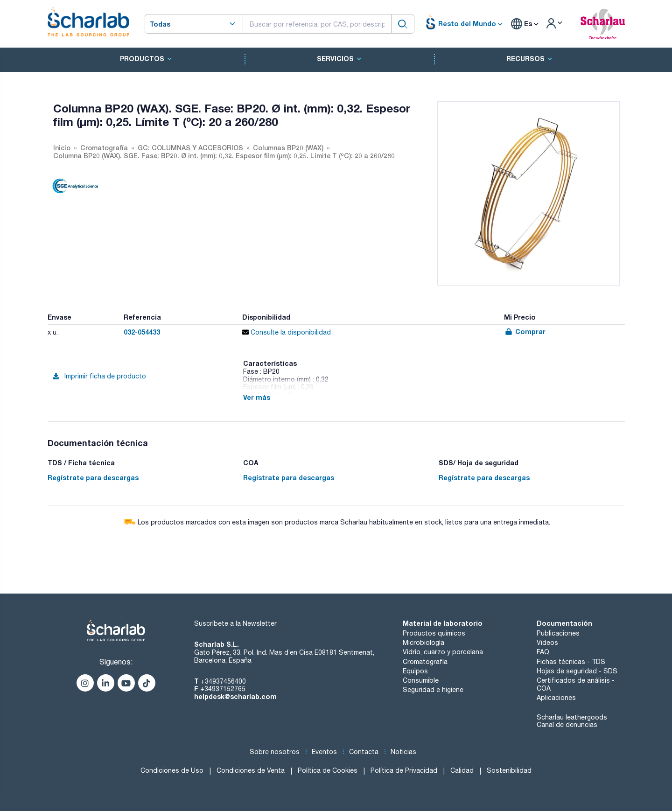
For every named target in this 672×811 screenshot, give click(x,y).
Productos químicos (434, 633)
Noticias (403, 752)
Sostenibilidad (509, 770)
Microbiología (423, 643)
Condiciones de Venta (251, 770)
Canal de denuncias (567, 725)
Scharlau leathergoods (572, 717)
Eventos (324, 752)
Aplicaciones (556, 698)
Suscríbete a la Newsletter (235, 623)
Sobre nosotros (275, 752)
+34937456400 (223, 681)
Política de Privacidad (404, 770)
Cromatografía (425, 662)
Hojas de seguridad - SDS (577, 671)
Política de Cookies (328, 770)
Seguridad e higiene (433, 690)
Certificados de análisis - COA (576, 684)
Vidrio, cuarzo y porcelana (443, 652)
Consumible (421, 680)
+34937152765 (223, 689)
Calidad (462, 770)
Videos (547, 643)
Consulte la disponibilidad (287, 332)
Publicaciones (558, 633)
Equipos (415, 671)
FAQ (543, 652)
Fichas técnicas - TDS (571, 662)
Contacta (364, 752)
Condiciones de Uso (172, 770)
